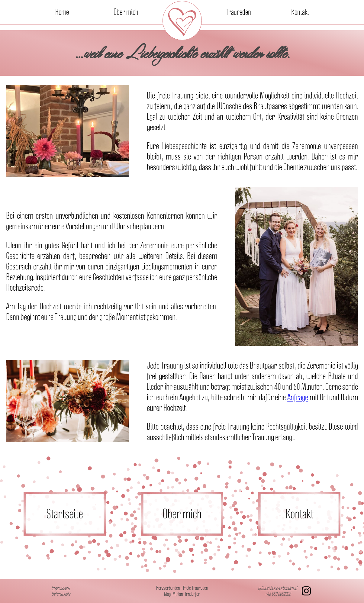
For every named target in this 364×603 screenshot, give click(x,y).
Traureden (238, 12)
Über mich (126, 12)
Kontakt (300, 12)
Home (62, 12)
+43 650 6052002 (278, 594)
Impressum (61, 588)
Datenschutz (61, 594)
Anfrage (298, 397)
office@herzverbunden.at (278, 588)
